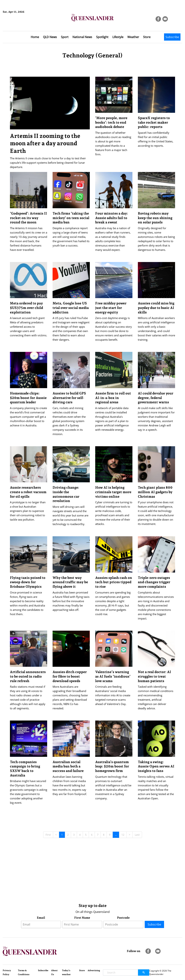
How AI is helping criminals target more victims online (113, 492)
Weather (133, 37)
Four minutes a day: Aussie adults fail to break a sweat (112, 218)
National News (82, 37)
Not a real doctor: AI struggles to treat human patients (154, 676)
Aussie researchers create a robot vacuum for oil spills (28, 492)
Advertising (94, 970)
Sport (65, 37)
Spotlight (102, 37)
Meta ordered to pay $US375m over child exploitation (26, 308)
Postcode (123, 918)
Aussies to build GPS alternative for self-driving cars (69, 398)
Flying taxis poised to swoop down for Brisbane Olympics (28, 582)
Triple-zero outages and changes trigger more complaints (154, 582)
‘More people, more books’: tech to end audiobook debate (111, 122)
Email (41, 918)
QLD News (50, 37)
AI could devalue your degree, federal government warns (156, 398)
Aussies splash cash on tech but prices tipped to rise (114, 582)
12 (123, 835)
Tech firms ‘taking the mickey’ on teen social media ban (71, 218)
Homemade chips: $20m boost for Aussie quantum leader (28, 398)
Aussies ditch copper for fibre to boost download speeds (70, 676)
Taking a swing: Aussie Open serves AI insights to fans (156, 766)
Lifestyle (118, 37)
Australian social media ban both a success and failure (68, 766)
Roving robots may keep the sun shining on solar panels (155, 218)
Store (147, 37)
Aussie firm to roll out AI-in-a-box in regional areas (113, 398)
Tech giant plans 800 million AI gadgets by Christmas (155, 492)
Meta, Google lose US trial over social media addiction (71, 308)
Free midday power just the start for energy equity (111, 308)
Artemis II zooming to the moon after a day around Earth (45, 143)
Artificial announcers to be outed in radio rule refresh (28, 676)
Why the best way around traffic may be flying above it (70, 582)
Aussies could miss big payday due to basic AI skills (156, 308)
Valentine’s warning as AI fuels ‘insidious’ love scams (113, 676)
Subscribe (172, 37)
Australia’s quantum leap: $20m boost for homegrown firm (112, 766)
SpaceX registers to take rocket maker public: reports (154, 122)
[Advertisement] (93, 872)
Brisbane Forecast (20, 24)
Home (35, 37)
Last (137, 835)
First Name (82, 918)
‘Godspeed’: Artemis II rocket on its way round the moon (28, 218)
